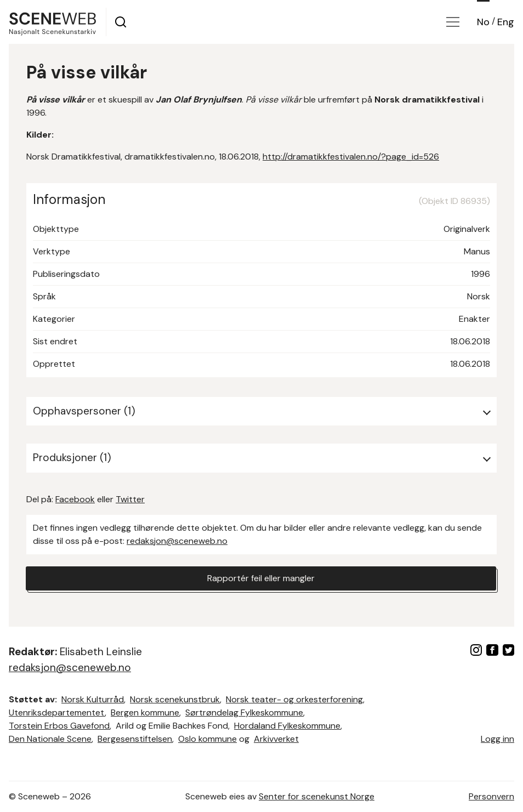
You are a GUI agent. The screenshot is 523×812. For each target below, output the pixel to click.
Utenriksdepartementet (57, 712)
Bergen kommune (145, 712)
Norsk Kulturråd (93, 699)
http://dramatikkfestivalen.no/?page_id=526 (351, 157)
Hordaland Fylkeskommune (287, 726)
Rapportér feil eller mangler (261, 578)
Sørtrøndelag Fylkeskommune (244, 712)
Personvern (491, 796)
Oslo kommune (208, 739)
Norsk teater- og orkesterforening (294, 699)
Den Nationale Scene (50, 739)
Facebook (75, 499)
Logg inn (498, 739)
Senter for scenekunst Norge (317, 796)
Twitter (130, 499)
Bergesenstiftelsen (135, 739)
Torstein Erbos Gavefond (59, 726)
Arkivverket (276, 739)
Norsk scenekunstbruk (175, 699)
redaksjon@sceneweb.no (177, 541)
